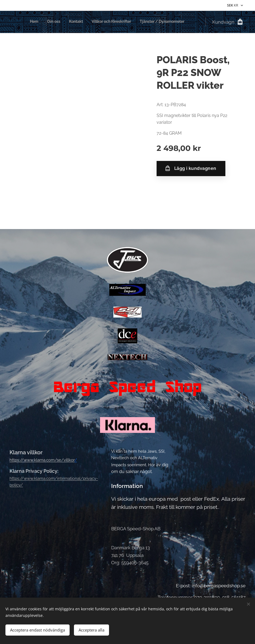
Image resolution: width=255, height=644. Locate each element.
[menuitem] (145, 22)
